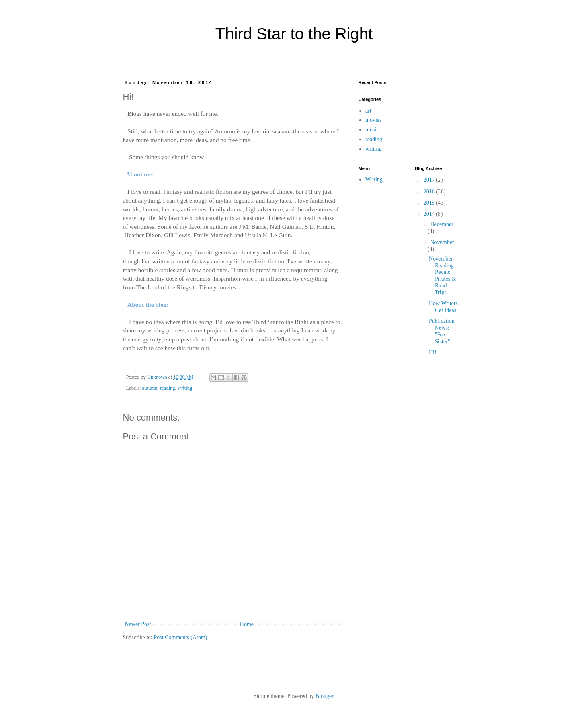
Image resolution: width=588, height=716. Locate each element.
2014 (430, 214)
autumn (150, 388)
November (442, 242)
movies (373, 120)
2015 (430, 203)
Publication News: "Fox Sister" (442, 331)
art (368, 111)
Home (247, 624)
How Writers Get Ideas (443, 307)
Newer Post (138, 624)
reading (168, 388)
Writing (374, 180)
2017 (430, 180)
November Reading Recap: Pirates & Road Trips (443, 276)
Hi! (433, 352)
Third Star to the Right (294, 34)
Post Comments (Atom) (181, 637)
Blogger (324, 696)
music (372, 130)
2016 (430, 192)
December (442, 224)
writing (185, 388)
